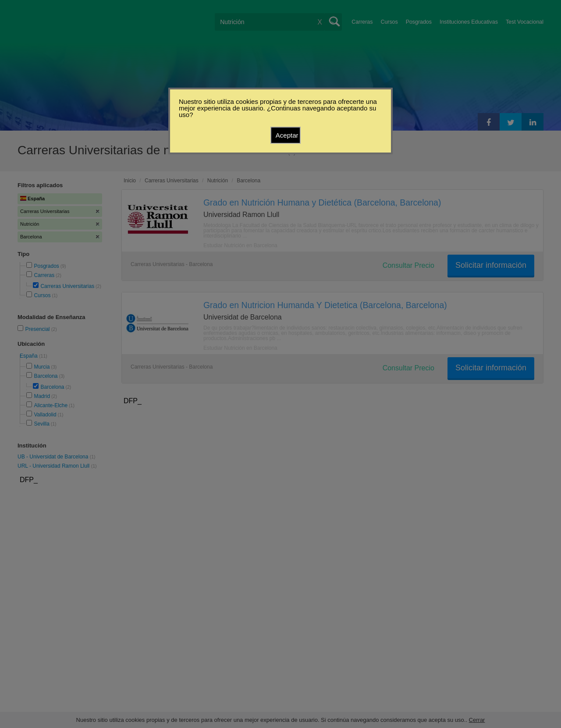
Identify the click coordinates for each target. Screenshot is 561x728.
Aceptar (287, 135)
